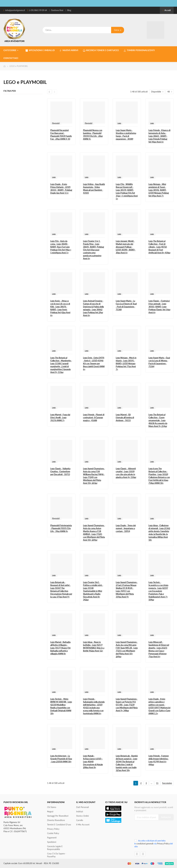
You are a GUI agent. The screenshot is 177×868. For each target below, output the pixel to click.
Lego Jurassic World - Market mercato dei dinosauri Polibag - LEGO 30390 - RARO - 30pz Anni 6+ (126, 247)
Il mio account (83, 825)
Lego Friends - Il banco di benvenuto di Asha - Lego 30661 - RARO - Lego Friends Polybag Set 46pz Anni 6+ (159, 136)
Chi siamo (52, 807)
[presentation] (154, 831)
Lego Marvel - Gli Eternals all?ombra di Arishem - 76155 (125, 417)
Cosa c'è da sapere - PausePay (57, 855)
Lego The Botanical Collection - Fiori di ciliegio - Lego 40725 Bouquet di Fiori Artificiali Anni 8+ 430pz (159, 247)
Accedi (167, 10)
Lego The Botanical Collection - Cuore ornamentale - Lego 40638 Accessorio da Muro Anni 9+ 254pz (158, 420)
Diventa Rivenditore (56, 820)
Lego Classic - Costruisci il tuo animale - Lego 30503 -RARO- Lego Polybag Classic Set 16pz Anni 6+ (159, 307)
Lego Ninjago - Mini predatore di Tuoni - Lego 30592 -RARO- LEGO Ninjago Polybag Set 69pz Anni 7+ (159, 190)
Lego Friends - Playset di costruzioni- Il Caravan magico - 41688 (94, 417)
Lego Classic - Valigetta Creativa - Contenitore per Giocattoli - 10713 (60, 471)
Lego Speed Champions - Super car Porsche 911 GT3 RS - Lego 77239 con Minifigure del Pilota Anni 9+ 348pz (127, 705)
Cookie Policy (53, 833)
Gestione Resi (57, 10)
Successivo (167, 783)
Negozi (50, 811)
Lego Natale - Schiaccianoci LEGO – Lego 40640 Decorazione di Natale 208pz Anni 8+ (93, 762)
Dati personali (82, 807)
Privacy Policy (53, 829)
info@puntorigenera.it (15, 10)
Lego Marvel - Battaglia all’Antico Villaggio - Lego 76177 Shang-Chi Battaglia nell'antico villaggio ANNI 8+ (60, 648)
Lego (119, 123)
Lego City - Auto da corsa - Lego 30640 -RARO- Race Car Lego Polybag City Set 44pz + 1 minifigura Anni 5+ (61, 247)
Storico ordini (82, 816)
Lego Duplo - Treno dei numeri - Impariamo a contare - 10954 (126, 528)
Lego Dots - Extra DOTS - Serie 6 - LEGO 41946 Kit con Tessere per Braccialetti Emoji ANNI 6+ (94, 363)
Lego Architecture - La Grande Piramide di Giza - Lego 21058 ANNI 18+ (61, 759)
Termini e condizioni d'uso (59, 825)
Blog (69, 10)
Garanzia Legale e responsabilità (55, 848)
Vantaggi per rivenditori (58, 816)
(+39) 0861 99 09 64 (38, 10)
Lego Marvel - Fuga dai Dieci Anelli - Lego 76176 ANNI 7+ (60, 417)
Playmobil (56, 123)
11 (157, 783)
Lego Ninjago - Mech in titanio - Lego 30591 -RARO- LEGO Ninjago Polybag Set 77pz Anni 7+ (126, 363)
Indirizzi (80, 811)
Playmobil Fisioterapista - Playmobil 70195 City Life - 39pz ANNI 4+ (61, 528)
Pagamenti (52, 838)
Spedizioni (52, 842)
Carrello (80, 820)
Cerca (118, 30)
